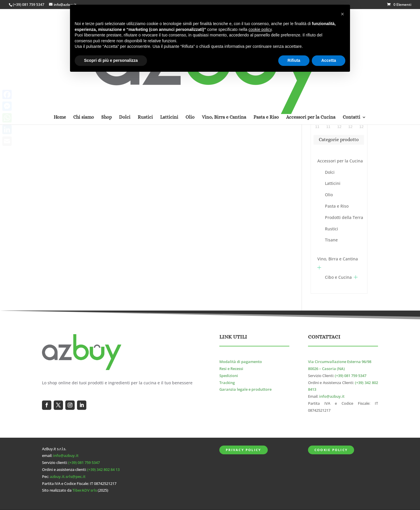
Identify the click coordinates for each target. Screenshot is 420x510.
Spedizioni (229, 376)
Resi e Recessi (231, 369)
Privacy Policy (243, 450)
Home (60, 42)
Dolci (330, 172)
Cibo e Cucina (338, 277)
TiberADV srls (85, 490)
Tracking (227, 383)
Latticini (333, 183)
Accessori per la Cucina (340, 161)
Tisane (331, 240)
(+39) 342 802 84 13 (103, 470)
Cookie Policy (331, 450)
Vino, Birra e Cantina (338, 259)
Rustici (331, 229)
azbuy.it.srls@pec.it (68, 477)
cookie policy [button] (260, 29)
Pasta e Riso (337, 206)
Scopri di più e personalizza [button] (111, 60)
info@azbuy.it (332, 396)
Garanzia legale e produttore (245, 389)
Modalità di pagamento (241, 362)
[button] (342, 14)
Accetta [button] (329, 60)
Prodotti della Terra (344, 217)
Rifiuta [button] (294, 60)
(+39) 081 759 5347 (29, 5)
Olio (329, 195)
